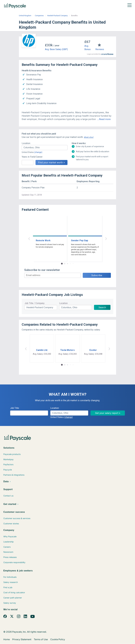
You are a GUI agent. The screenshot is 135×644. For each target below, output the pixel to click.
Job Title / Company (35, 303)
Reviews (100, 49)
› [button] (106, 238)
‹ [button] (29, 238)
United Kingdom (25, 16)
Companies (39, 16)
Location (63, 303)
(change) (38, 152)
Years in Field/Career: (32, 157)
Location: (26, 143)
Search (102, 307)
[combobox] (45, 148)
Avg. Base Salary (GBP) (56, 49)
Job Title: (15, 408)
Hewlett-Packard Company (57, 16)
